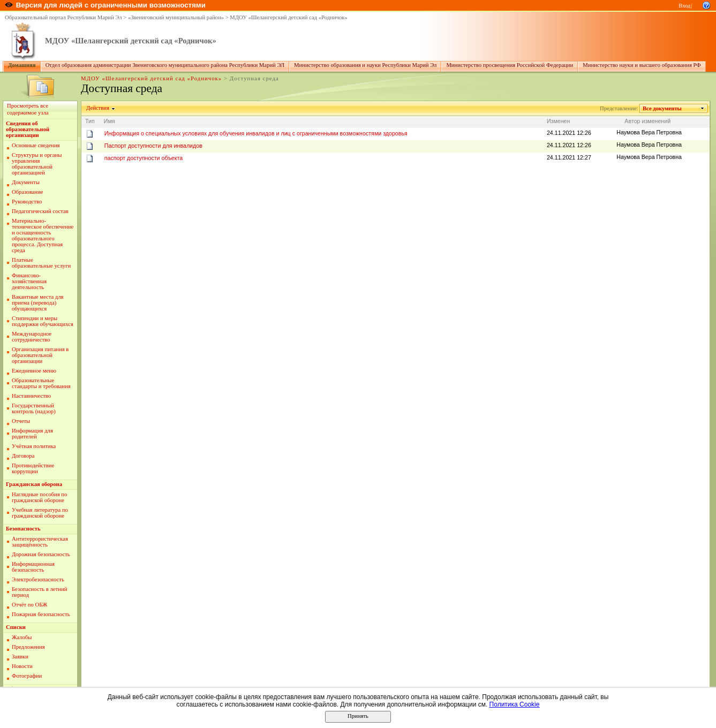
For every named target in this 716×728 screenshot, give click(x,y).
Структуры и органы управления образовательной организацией (37, 164)
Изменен (559, 121)
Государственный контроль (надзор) (34, 408)
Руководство (27, 202)
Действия (98, 108)
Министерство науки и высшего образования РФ (642, 65)
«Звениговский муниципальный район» (176, 17)
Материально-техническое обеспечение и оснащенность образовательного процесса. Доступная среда (43, 236)
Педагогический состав (40, 211)
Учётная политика (34, 446)
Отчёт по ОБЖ (30, 605)
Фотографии (27, 676)
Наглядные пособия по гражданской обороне (39, 497)
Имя (110, 121)
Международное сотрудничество (32, 337)
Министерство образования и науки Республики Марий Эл (365, 65)
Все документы (662, 108)
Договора (23, 456)
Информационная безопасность (33, 567)
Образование (27, 192)
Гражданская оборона (34, 484)
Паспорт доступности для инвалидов (153, 146)
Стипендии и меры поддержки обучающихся (43, 321)
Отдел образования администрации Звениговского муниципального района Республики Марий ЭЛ (165, 65)
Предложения (28, 647)
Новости (22, 666)
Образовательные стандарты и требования (41, 383)
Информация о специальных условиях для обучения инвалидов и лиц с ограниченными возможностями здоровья (256, 133)
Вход (684, 6)
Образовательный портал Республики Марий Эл (63, 17)
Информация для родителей (32, 434)
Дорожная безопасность (41, 554)
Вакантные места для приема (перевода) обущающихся (38, 303)
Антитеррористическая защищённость (40, 542)
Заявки (20, 657)
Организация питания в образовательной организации (40, 355)
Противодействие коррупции (33, 468)
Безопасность (23, 529)
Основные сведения (36, 145)
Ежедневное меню (34, 371)
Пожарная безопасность (41, 614)
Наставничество (31, 396)
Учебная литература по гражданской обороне (40, 513)
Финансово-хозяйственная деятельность (29, 281)
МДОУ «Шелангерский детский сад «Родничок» (289, 17)
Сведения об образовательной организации (28, 129)
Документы (26, 182)
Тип (90, 121)
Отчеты (21, 421)
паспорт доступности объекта (144, 158)
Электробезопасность (38, 579)
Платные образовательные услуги (41, 263)
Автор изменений (647, 121)
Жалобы (22, 637)
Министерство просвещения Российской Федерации (510, 65)
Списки (16, 627)
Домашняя (22, 65)
